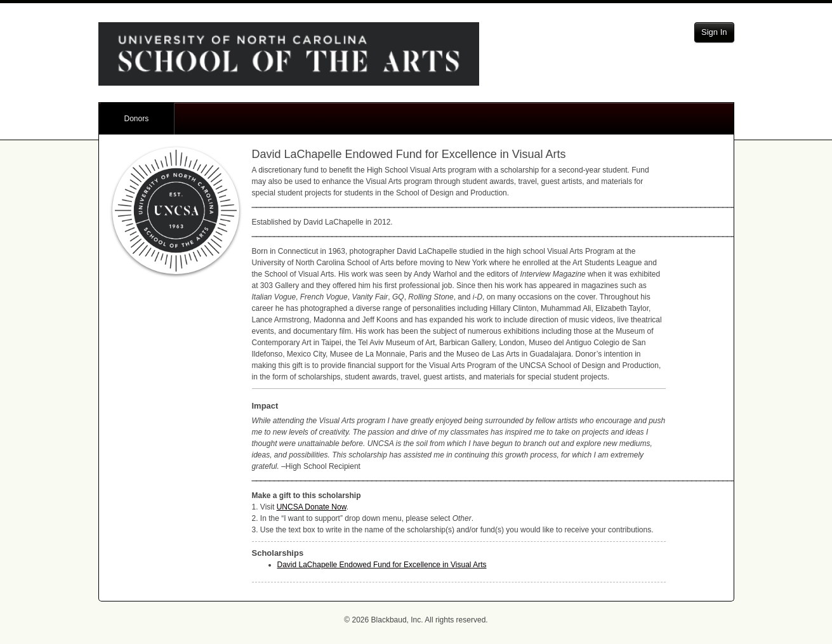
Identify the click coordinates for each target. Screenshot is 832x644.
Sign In (714, 32)
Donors (137, 119)
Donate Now (312, 507)
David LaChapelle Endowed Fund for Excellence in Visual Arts (382, 565)
